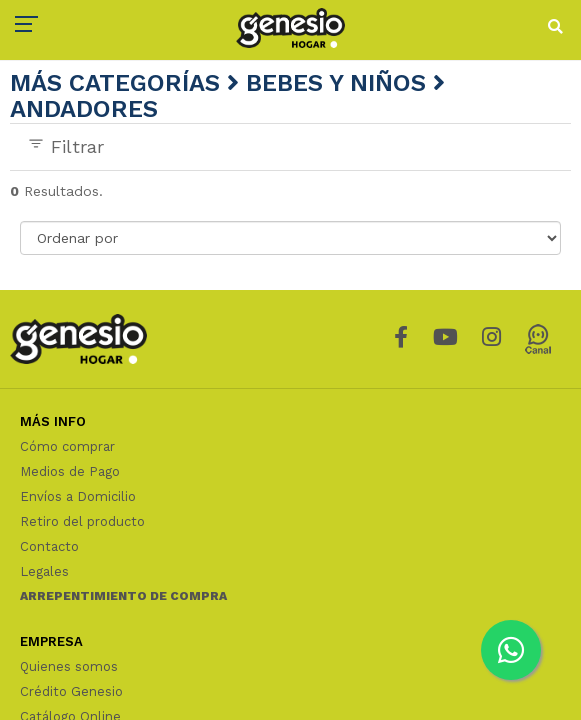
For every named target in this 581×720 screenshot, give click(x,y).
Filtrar (65, 146)
